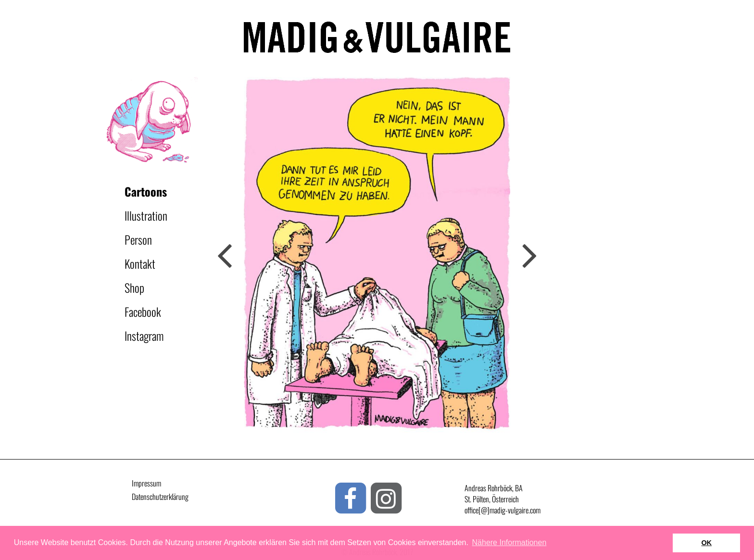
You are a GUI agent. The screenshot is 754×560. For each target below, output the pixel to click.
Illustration (146, 215)
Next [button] (225, 255)
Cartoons (146, 191)
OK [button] (706, 543)
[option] (377, 255)
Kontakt (140, 263)
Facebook (143, 311)
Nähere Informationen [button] (509, 542)
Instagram (144, 336)
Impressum (146, 483)
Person (138, 239)
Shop (134, 287)
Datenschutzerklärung (160, 497)
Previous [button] (529, 255)
